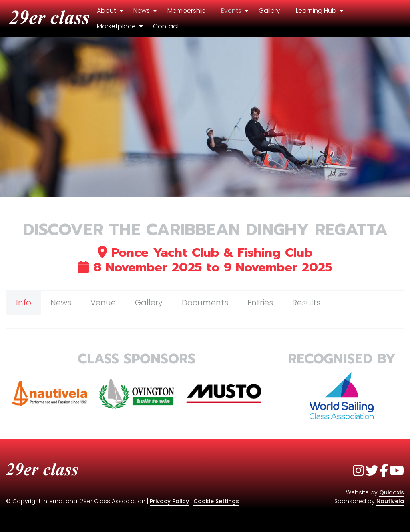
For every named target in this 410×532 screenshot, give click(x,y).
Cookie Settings (216, 501)
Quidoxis (392, 492)
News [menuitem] (142, 11)
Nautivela (390, 501)
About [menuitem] (107, 11)
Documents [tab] (205, 303)
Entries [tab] (260, 303)
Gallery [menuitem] (269, 11)
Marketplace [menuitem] (116, 26)
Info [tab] (24, 303)
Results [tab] (306, 303)
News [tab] (61, 303)
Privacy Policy (169, 501)
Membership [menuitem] (187, 11)
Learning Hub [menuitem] (316, 11)
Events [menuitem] (231, 11)
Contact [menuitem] (166, 26)
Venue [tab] (103, 303)
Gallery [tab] (149, 303)
